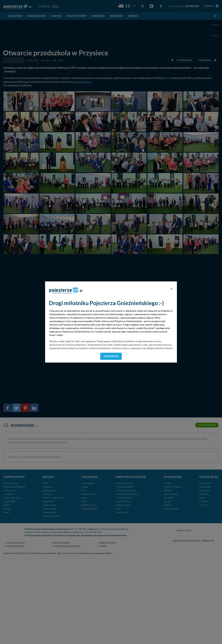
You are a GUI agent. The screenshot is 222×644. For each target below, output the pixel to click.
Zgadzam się (111, 356)
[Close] (172, 289)
